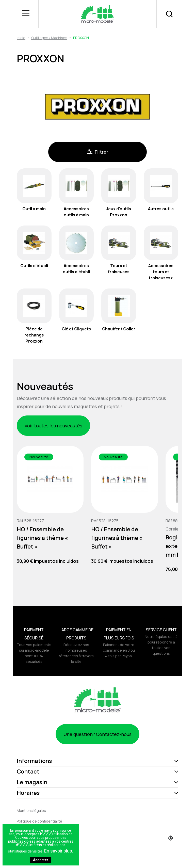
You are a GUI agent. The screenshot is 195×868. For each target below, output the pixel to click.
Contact (28, 771)
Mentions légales (31, 810)
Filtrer (98, 152)
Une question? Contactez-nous (97, 734)
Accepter (41, 860)
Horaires (28, 793)
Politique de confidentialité (39, 821)
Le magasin (32, 782)
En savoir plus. (59, 851)
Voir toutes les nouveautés (53, 426)
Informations (34, 761)
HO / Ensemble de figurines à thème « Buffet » (43, 538)
